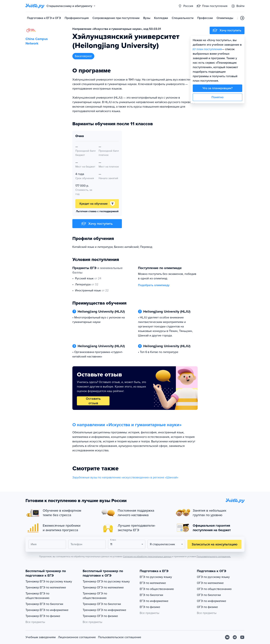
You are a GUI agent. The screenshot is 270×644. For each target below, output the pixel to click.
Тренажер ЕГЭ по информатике (47, 610)
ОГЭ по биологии (209, 595)
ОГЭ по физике (207, 607)
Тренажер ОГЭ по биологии (102, 604)
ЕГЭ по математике (153, 583)
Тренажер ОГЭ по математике (103, 587)
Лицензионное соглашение (77, 637)
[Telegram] (235, 637)
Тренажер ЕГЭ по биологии (44, 604)
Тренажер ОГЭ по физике (100, 616)
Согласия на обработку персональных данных (147, 557)
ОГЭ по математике (210, 583)
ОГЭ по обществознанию (214, 589)
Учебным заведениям (41, 637)
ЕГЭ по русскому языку (156, 577)
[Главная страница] (35, 6)
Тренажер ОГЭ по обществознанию (95, 596)
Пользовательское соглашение (120, 637)
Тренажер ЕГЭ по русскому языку (49, 581)
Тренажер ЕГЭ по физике (43, 616)
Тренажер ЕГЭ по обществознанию (37, 596)
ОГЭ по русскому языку (213, 577)
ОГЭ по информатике (211, 601)
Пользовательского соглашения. (214, 557)
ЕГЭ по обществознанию (157, 589)
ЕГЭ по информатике (154, 601)
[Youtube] (242, 637)
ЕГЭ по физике (150, 607)
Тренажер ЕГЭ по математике (46, 587)
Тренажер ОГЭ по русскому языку (106, 581)
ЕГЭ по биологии (151, 595)
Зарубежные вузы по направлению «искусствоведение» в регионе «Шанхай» (125, 477)
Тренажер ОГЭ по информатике (104, 610)
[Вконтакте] (227, 637)
